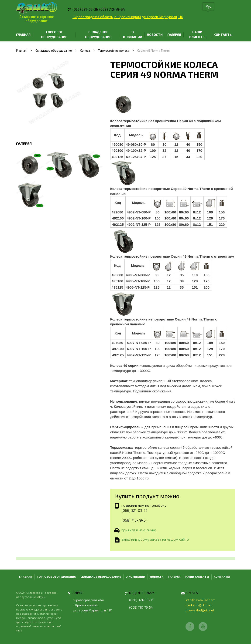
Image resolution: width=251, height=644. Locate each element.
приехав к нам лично (139, 530)
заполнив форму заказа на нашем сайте (155, 540)
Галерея (174, 35)
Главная (23, 35)
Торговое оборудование (54, 34)
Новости (155, 35)
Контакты (223, 35)
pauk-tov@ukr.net (199, 605)
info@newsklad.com (200, 600)
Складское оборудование (98, 34)
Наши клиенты (197, 34)
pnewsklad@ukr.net (200, 610)
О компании (133, 34)
